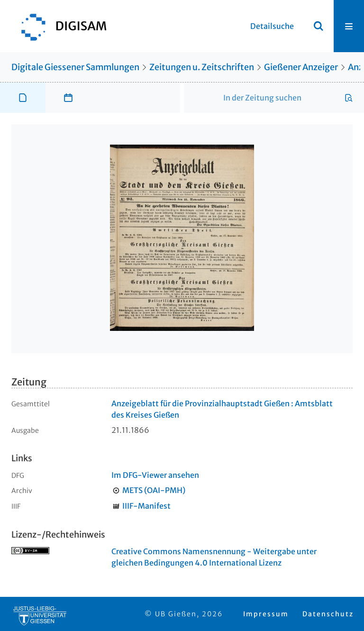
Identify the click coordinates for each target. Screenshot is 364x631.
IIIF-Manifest (146, 506)
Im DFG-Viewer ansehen (155, 475)
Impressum (266, 614)
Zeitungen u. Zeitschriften (202, 67)
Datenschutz (328, 614)
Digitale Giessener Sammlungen (75, 67)
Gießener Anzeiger (301, 67)
